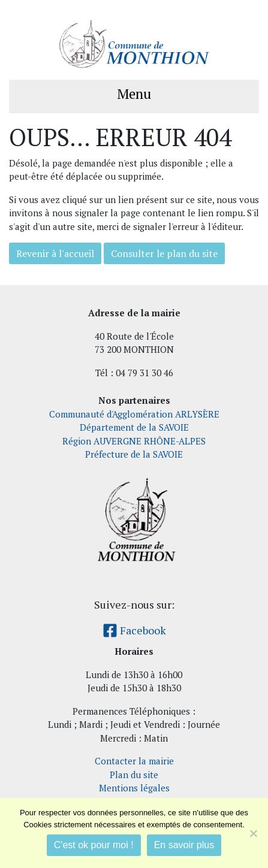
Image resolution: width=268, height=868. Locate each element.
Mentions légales (134, 788)
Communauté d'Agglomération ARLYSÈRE (134, 414)
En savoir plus (184, 845)
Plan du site (134, 775)
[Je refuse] (253, 833)
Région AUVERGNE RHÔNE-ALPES (134, 441)
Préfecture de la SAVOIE (134, 454)
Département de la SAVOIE (134, 427)
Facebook (134, 630)
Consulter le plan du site (164, 253)
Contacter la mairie (134, 761)
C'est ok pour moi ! (94, 845)
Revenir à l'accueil (55, 253)
